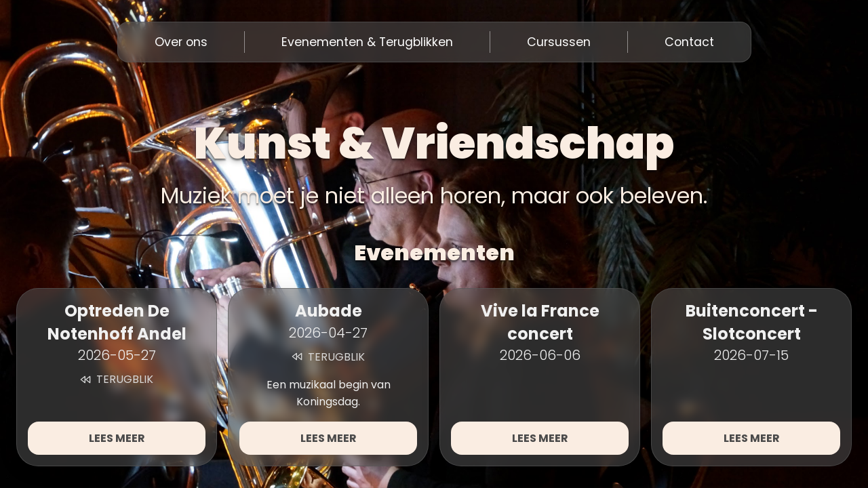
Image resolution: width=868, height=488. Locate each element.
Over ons (181, 42)
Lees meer (117, 438)
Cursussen (559, 42)
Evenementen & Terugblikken (367, 42)
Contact (689, 42)
